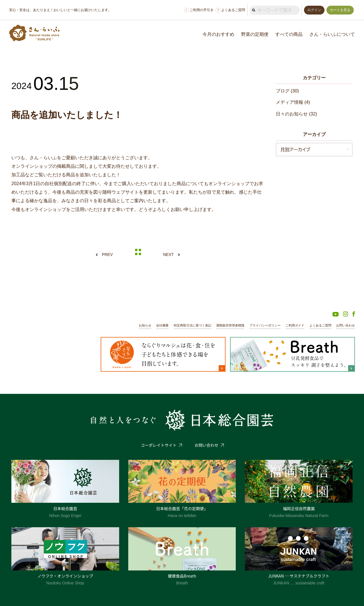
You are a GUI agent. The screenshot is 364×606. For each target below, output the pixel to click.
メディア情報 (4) (293, 102)
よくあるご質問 (230, 10)
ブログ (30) (287, 91)
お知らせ (145, 325)
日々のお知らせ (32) (296, 114)
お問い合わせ (346, 325)
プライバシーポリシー (265, 325)
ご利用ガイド (295, 325)
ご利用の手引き (199, 10)
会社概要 (162, 325)
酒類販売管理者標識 (230, 325)
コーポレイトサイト (159, 445)
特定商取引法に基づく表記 (193, 325)
